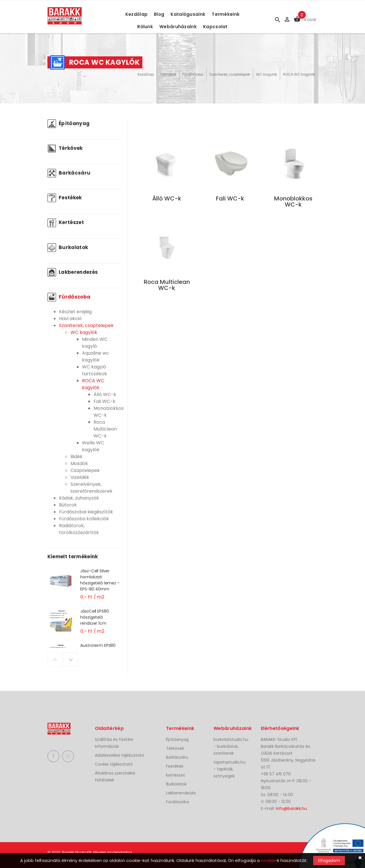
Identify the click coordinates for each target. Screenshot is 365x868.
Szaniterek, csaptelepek (230, 74)
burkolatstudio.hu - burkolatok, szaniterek (231, 746)
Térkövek (65, 148)
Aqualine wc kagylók (95, 356)
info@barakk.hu (291, 808)
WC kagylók (266, 74)
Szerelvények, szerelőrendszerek (91, 488)
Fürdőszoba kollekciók (84, 519)
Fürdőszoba (193, 74)
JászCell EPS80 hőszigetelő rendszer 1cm (94, 617)
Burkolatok (68, 247)
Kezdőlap (136, 14)
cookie (268, 860)
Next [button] (70, 659)
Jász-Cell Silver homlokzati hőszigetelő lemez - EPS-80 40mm (100, 580)
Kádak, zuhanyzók (79, 498)
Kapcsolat (215, 27)
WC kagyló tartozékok (94, 370)
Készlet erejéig (75, 312)
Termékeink (226, 14)
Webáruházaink (178, 27)
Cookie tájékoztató (114, 764)
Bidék (77, 457)
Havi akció (70, 319)
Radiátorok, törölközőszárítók (79, 529)
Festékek (65, 198)
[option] (84, 588)
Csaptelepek (85, 470)
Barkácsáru (69, 173)
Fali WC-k (104, 401)
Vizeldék (80, 477)
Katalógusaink (188, 14)
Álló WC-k (105, 394)
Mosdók (79, 463)
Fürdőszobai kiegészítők (86, 512)
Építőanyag (69, 123)
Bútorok (68, 505)
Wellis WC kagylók (93, 446)
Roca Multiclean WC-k (105, 429)
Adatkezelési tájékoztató (120, 755)
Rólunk (145, 27)
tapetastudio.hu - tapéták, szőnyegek (230, 769)
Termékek (168, 74)
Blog (159, 14)
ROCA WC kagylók (299, 74)
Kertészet (66, 222)
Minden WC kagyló (95, 343)
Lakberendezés (73, 272)
